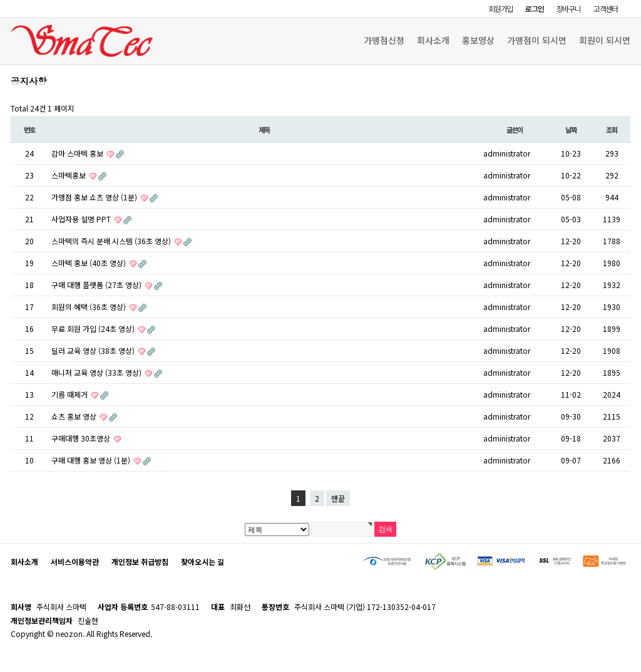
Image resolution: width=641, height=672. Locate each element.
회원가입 (500, 8)
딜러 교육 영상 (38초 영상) (94, 350)
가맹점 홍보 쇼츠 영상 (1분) (95, 197)
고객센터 (606, 8)
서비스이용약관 (75, 561)
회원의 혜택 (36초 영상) (90, 307)
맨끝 (338, 498)
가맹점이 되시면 (537, 40)
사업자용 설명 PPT (82, 219)
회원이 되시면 (605, 40)
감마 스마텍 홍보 (78, 153)
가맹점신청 (384, 40)
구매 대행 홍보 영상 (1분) (92, 460)
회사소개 (433, 40)
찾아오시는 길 (203, 561)
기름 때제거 (70, 394)
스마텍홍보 (69, 175)
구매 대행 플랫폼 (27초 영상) (97, 285)
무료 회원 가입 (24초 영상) (94, 328)
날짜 (571, 130)
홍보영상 (478, 40)
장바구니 (569, 8)
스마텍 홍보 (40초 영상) (90, 263)
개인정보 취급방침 (140, 561)
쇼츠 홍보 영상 (75, 416)
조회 (612, 130)
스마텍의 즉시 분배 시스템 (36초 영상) (112, 241)
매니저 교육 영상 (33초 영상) (97, 372)
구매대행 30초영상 (82, 438)
